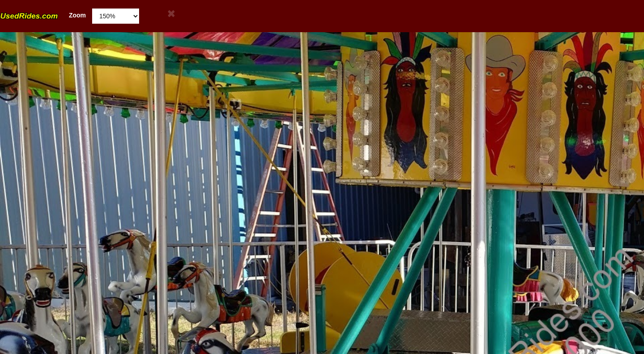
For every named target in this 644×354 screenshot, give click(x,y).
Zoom (43, 15)
